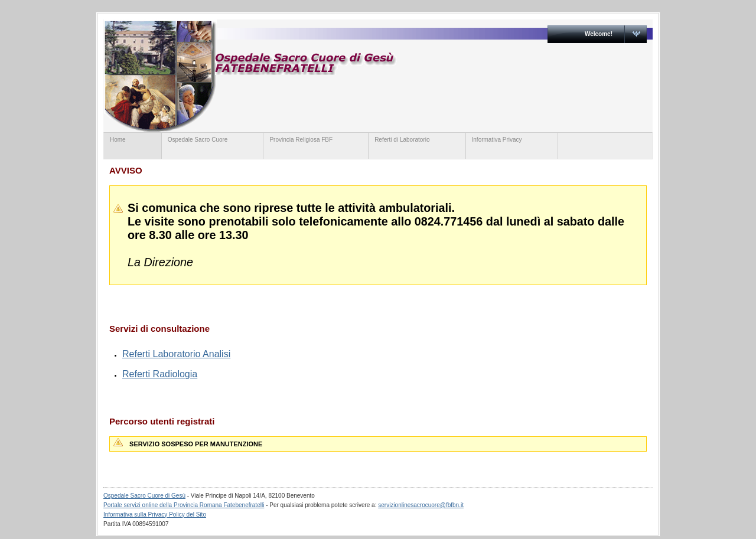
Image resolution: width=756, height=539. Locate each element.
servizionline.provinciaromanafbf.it (333, 75)
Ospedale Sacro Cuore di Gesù (144, 496)
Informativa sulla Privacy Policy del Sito (155, 514)
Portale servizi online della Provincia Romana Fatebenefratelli (184, 505)
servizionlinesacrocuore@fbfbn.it (421, 505)
